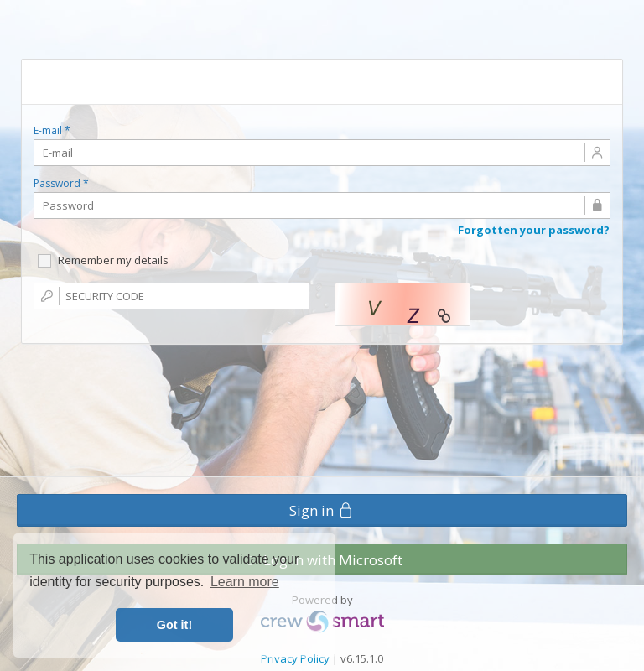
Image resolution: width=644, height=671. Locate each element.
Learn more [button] (245, 582)
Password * (61, 184)
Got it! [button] (174, 625)
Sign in (322, 510)
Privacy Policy (295, 658)
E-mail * (52, 131)
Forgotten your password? (534, 230)
